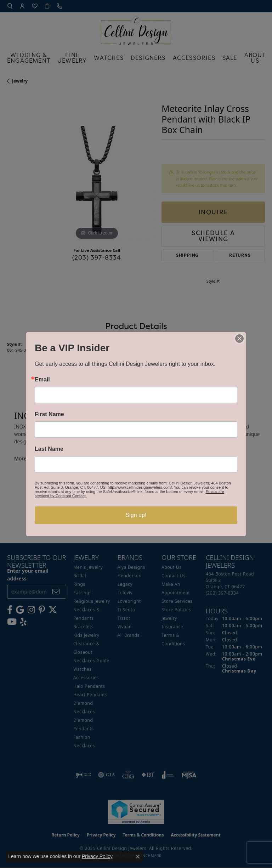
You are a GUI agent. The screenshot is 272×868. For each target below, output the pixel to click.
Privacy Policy (97, 856)
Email (42, 380)
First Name (49, 414)
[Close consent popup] (138, 857)
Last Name (49, 449)
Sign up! (136, 515)
